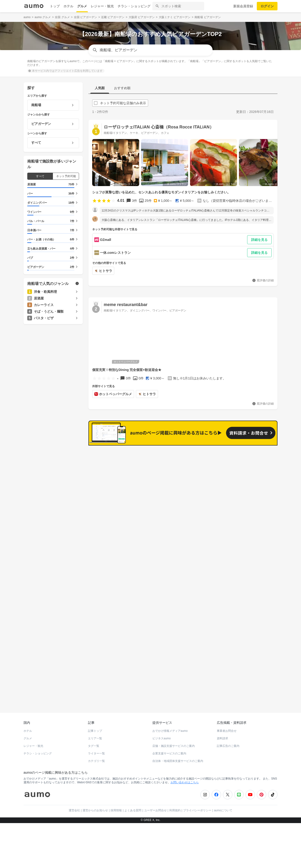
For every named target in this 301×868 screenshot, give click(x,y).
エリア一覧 (95, 735)
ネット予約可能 (66, 176)
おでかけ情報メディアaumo (170, 728)
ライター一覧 (96, 750)
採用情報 (116, 807)
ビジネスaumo (162, 735)
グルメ (82, 6)
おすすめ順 (122, 88)
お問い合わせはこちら (185, 779)
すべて (40, 176)
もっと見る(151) (254, 526)
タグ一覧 (94, 743)
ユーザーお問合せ (155, 807)
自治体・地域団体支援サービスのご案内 (178, 758)
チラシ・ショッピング (134, 6)
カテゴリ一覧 (96, 758)
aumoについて (223, 807)
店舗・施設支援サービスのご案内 (174, 743)
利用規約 (175, 807)
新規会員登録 (243, 6)
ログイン (267, 6)
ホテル (68, 6)
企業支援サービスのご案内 (169, 750)
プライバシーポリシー (197, 807)
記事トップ (95, 728)
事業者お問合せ (227, 728)
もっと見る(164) (254, 453)
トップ (55, 6)
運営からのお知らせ (95, 807)
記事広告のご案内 (228, 743)
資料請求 (222, 735)
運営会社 (74, 807)
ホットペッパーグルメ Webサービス (62, 692)
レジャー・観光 (102, 6)
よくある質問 (133, 807)
